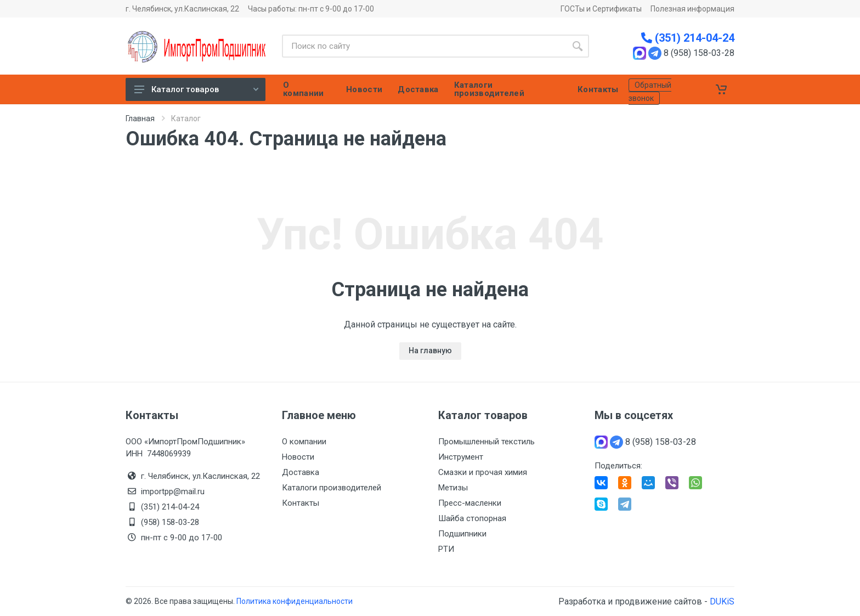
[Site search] (424, 46)
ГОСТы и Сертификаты (601, 9)
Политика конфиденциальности (295, 601)
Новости (298, 457)
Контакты (301, 503)
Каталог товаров (196, 89)
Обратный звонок (650, 92)
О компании (304, 442)
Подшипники (462, 534)
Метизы (453, 488)
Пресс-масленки (470, 503)
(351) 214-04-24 (688, 38)
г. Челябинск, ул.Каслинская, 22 (182, 9)
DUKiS (722, 601)
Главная (140, 118)
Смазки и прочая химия (483, 472)
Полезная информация (692, 9)
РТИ (446, 549)
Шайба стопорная (472, 518)
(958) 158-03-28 (171, 522)
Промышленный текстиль (486, 442)
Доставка (301, 472)
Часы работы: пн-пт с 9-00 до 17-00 (311, 9)
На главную (430, 351)
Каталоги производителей (332, 488)
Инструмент (461, 457)
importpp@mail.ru (173, 491)
